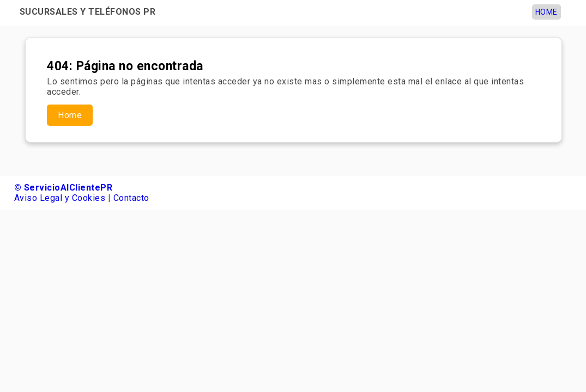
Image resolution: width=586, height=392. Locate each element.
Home (546, 12)
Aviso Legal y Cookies (60, 198)
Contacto (131, 198)
